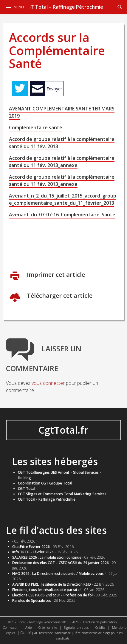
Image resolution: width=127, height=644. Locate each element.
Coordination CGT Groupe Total (45, 483)
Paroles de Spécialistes (32, 600)
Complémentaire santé (36, 127)
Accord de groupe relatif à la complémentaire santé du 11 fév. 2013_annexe (62, 162)
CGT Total (27, 489)
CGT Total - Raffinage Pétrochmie (47, 499)
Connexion (11, 627)
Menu (19, 7)
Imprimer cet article (55, 275)
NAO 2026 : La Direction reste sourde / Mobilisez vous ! (59, 574)
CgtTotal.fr (63, 430)
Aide (28, 627)
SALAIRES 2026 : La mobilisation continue (47, 557)
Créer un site (48, 627)
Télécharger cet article (59, 296)
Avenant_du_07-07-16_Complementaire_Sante (62, 215)
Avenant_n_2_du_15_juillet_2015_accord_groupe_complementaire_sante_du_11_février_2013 (63, 199)
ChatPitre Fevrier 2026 (31, 547)
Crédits (100, 627)
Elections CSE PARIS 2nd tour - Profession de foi (52, 595)
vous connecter (48, 383)
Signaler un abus (76, 627)
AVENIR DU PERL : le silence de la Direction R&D (52, 584)
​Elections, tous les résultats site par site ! (47, 590)
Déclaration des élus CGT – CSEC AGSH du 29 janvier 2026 (61, 563)
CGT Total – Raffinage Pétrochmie (64, 7)
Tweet (20, 89)
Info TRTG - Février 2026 (33, 552)
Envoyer (54, 89)
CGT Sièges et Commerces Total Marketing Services (62, 494)
